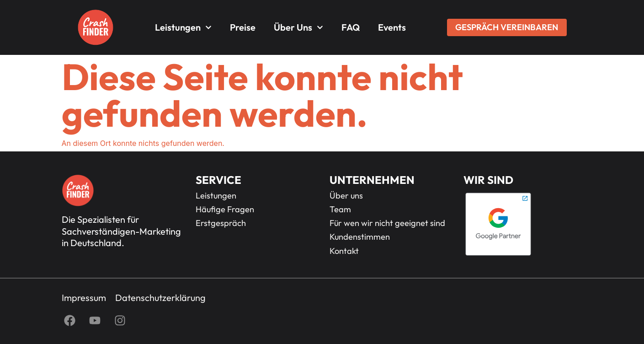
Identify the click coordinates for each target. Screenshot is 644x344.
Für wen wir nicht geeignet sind (387, 223)
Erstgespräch (221, 223)
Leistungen (183, 27)
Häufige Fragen (225, 210)
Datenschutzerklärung (160, 298)
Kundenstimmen (360, 237)
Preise (243, 27)
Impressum (84, 298)
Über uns (298, 27)
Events (392, 27)
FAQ (351, 27)
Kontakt (344, 251)
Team (340, 210)
